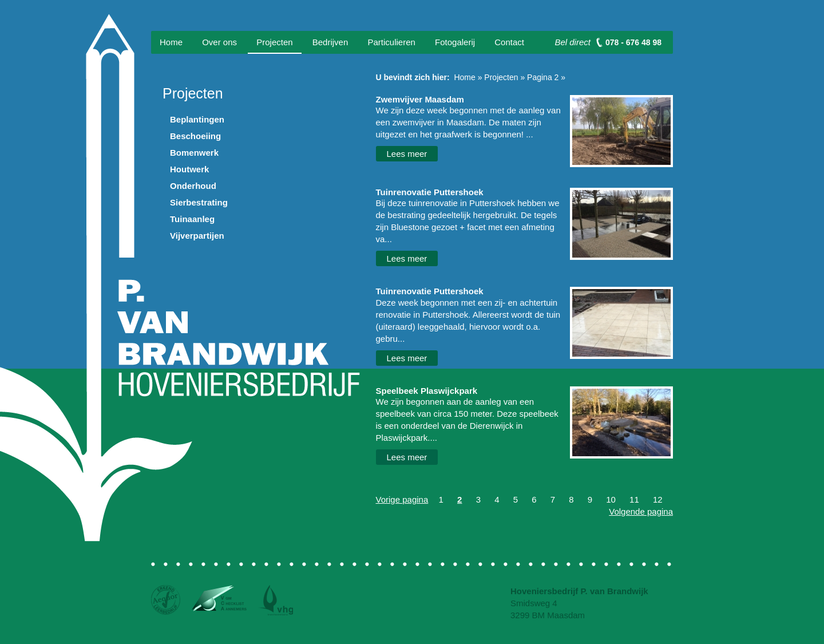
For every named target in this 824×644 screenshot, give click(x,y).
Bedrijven (330, 42)
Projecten (274, 42)
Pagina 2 (543, 77)
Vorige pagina (402, 499)
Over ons (219, 42)
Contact (509, 42)
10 (611, 499)
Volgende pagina (641, 511)
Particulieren (391, 42)
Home (171, 42)
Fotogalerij (455, 42)
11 (634, 499)
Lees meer (407, 154)
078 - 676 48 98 (633, 42)
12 (658, 499)
